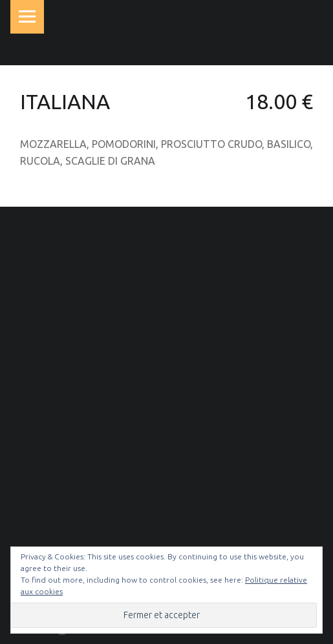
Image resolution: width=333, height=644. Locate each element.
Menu (27, 17)
